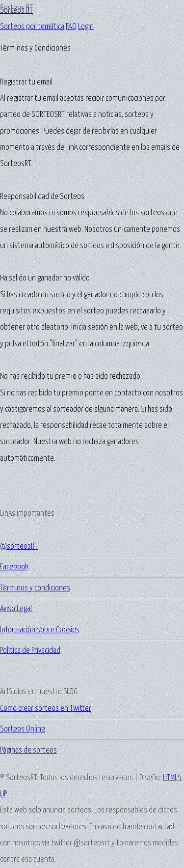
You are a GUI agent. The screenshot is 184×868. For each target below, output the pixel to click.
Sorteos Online (23, 729)
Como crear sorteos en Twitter (46, 709)
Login (86, 27)
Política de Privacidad (30, 651)
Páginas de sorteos (28, 750)
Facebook (14, 567)
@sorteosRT (19, 546)
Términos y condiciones (35, 588)
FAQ (71, 27)
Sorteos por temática (32, 27)
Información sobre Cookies (40, 630)
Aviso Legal (16, 609)
